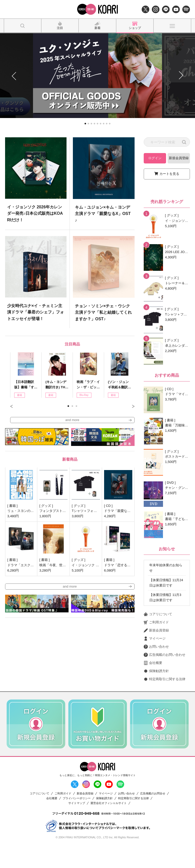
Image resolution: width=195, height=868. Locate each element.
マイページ (155, 662)
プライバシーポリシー (77, 821)
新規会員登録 (179, 158)
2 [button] (72, 406)
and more (72, 420)
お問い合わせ (156, 670)
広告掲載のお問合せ (153, 816)
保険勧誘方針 (156, 694)
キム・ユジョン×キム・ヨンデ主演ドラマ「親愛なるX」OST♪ (103, 214)
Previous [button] (11, 406)
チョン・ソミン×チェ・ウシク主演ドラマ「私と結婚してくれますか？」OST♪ (103, 312)
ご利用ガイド (156, 645)
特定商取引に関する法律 (165, 702)
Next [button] (133, 406)
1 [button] (68, 406)
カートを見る (169, 174)
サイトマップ (77, 826)
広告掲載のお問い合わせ (165, 678)
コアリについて (158, 637)
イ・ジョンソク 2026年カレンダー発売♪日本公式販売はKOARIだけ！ (35, 213)
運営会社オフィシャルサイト (109, 826)
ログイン (155, 158)
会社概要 (153, 686)
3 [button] (76, 406)
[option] (70, 233)
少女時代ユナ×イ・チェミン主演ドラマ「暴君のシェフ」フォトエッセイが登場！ (36, 312)
